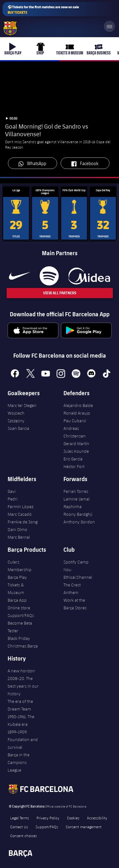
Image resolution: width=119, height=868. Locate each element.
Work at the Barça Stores (75, 604)
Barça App (17, 600)
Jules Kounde (76, 451)
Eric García (73, 459)
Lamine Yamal (76, 499)
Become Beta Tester (20, 627)
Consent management (84, 827)
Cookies (73, 818)
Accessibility (97, 818)
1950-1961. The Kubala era (21, 720)
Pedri (13, 499)
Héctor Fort (74, 466)
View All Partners (60, 293)
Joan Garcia (18, 428)
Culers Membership (20, 566)
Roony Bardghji (78, 514)
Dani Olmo (17, 529)
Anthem (71, 592)
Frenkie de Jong (23, 522)
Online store (19, 608)
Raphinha (73, 507)
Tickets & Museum (16, 589)
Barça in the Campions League (19, 762)
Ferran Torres (76, 491)
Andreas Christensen (75, 432)
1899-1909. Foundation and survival (23, 739)
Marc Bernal (19, 537)
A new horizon (21, 671)
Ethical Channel (78, 577)
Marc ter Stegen (22, 405)
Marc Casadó (20, 514)
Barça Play (17, 577)
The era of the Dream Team (20, 705)
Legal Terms (20, 818)
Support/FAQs (21, 615)
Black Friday (19, 638)
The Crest (72, 585)
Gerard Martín (76, 444)
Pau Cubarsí (75, 421)
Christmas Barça (23, 646)
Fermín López (20, 507)
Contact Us (19, 827)
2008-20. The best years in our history (23, 686)
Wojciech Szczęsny (16, 417)
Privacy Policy (48, 818)
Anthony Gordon (79, 522)
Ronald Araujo (77, 413)
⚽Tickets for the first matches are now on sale (43, 10)
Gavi (12, 491)
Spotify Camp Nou (76, 566)
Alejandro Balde (78, 405)
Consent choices (23, 836)
